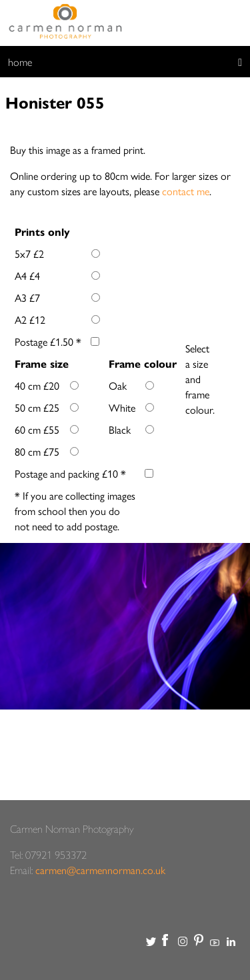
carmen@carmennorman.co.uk (100, 870)
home (20, 62)
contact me (186, 191)
